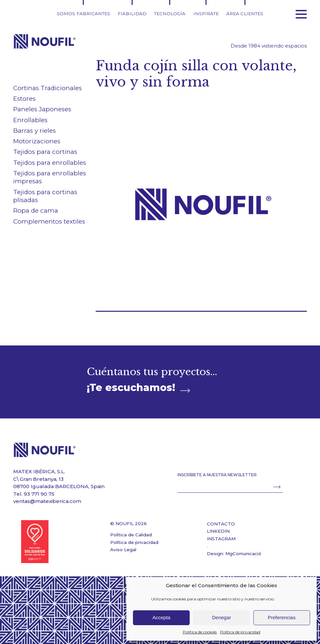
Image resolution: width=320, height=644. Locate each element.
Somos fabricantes (83, 14)
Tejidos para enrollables (50, 163)
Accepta (161, 617)
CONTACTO (221, 524)
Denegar (222, 617)
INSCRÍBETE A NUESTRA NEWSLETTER (217, 475)
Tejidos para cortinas (45, 152)
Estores (24, 99)
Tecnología (170, 14)
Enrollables (30, 120)
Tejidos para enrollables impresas (50, 177)
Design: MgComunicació (234, 554)
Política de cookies (200, 632)
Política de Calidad (131, 535)
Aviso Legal (123, 550)
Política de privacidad (240, 632)
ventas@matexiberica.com (47, 501)
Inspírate (206, 14)
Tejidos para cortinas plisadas (45, 196)
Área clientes (245, 14)
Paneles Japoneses (42, 109)
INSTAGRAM (221, 539)
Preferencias (282, 617)
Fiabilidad (132, 14)
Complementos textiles (49, 221)
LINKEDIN (218, 531)
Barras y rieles (34, 131)
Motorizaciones (37, 141)
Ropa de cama (36, 211)
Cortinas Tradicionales (48, 88)
